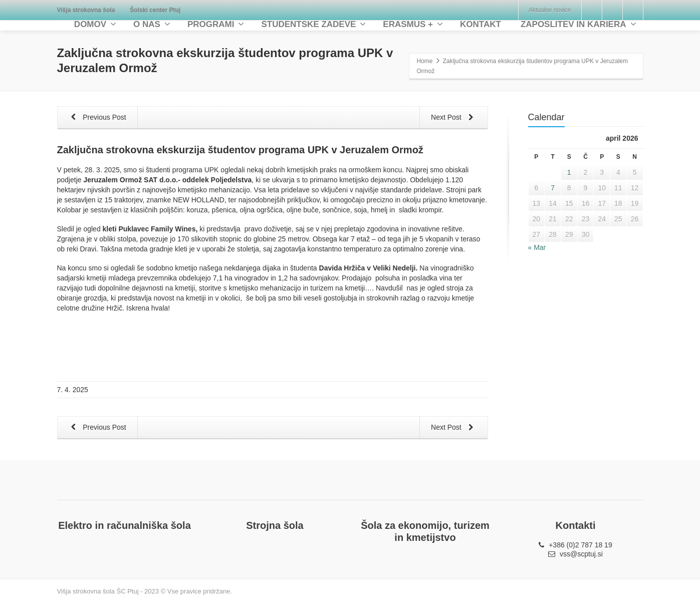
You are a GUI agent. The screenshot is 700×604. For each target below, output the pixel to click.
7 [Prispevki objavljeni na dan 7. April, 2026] (553, 188)
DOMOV (95, 24)
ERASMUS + (413, 24)
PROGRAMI (216, 24)
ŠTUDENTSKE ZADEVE (313, 24)
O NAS (152, 24)
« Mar (537, 247)
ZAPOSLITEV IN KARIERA (578, 24)
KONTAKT (481, 24)
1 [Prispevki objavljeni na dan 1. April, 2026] (569, 172)
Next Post (454, 118)
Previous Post (97, 118)
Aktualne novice (550, 10)
